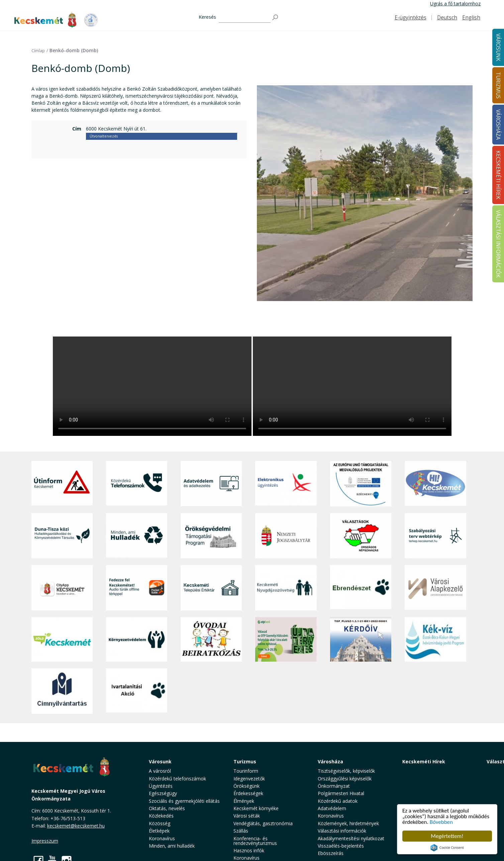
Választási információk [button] (342, 831)
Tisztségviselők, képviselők (346, 771)
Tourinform (246, 771)
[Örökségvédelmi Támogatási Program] (211, 536)
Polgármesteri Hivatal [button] (341, 793)
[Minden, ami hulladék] (137, 536)
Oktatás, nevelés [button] (167, 808)
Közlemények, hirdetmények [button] (348, 823)
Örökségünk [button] (246, 786)
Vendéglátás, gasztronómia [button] (263, 823)
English (471, 18)
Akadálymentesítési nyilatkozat (351, 838)
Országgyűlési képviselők (345, 779)
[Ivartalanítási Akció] (137, 691)
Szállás (241, 831)
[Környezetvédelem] (137, 640)
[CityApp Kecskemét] (62, 588)
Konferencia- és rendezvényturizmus (255, 841)
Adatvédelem (332, 808)
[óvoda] (211, 640)
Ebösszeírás (331, 853)
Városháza (330, 761)
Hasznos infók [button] (249, 850)
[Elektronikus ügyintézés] (286, 484)
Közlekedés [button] (161, 816)
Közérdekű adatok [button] (338, 801)
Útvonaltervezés (104, 136)
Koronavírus (162, 838)
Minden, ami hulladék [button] (172, 846)
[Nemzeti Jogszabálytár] (286, 536)
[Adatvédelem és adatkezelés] (211, 484)
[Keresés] (245, 18)
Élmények (244, 801)
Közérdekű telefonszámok (177, 779)
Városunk (160, 761)
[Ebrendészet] (361, 588)
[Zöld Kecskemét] (62, 640)
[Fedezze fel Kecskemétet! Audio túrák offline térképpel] (137, 588)
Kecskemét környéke (256, 808)
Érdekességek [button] (248, 793)
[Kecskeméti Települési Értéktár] (211, 588)
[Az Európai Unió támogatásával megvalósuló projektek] (361, 484)
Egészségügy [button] (163, 793)
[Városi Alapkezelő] (435, 588)
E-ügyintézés (411, 18)
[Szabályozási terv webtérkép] (435, 536)
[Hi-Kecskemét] (435, 484)
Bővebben (441, 822)
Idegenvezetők (249, 779)
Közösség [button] (160, 823)
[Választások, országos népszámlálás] (361, 536)
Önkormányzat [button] (334, 786)
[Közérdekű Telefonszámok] (137, 484)
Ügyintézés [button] (161, 786)
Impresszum (45, 841)
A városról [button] (160, 771)
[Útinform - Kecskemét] (62, 484)
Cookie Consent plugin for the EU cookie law (447, 848)
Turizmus (245, 761)
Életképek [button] (159, 831)
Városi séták (247, 816)
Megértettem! (447, 836)
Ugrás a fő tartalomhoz (455, 4)
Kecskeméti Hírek (424, 761)
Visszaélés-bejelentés (341, 846)
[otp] (286, 640)
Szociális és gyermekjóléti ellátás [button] (184, 801)
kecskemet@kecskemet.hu (76, 826)
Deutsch (447, 18)
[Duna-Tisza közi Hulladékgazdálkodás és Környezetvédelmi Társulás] (62, 536)
